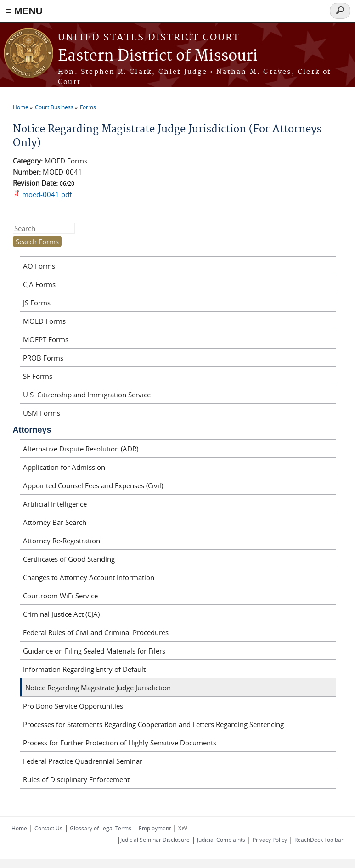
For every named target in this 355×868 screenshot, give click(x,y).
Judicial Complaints (221, 840)
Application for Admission (64, 467)
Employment (155, 828)
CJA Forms (39, 284)
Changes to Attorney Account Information (89, 577)
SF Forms (38, 376)
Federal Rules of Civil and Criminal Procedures (96, 632)
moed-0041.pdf (47, 194)
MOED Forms (44, 321)
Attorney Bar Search (55, 522)
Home (21, 107)
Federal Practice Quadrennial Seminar (83, 761)
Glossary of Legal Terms (101, 828)
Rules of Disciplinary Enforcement (76, 779)
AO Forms (39, 266)
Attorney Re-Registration (62, 541)
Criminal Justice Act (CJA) (61, 614)
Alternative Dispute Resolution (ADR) (81, 449)
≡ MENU (24, 11)
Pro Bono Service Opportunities (73, 706)
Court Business (54, 107)
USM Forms (42, 413)
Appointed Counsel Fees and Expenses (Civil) (93, 485)
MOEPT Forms (46, 339)
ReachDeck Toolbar (319, 840)
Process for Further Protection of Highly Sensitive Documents (120, 743)
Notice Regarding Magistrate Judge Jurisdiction (98, 688)
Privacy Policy (270, 840)
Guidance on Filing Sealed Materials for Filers (94, 651)
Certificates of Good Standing (69, 559)
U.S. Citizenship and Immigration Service (87, 395)
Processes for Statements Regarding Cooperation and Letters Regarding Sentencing (153, 724)
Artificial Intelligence (55, 504)
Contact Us (48, 828)
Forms (88, 107)
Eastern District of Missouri (158, 56)
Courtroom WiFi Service (60, 596)
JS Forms (37, 303)
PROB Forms (43, 358)
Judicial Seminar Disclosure (155, 840)
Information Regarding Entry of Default (84, 669)
